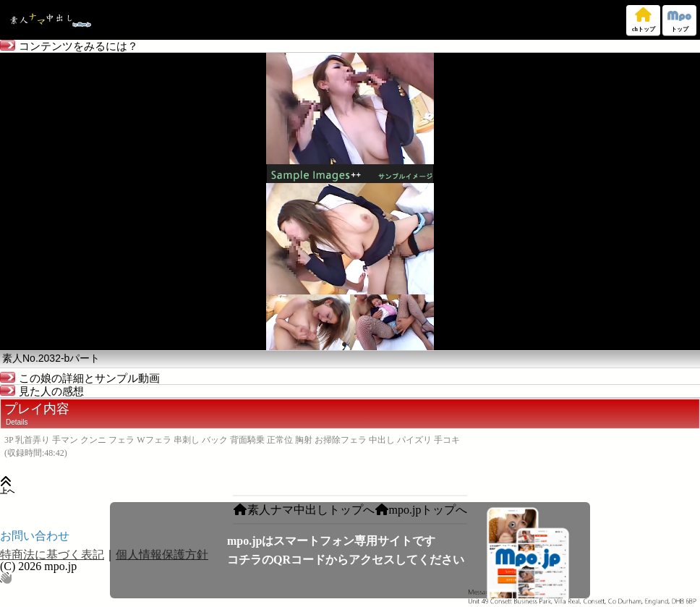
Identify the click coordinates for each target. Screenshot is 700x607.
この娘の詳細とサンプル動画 (80, 378)
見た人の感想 (42, 391)
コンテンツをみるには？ (69, 46)
